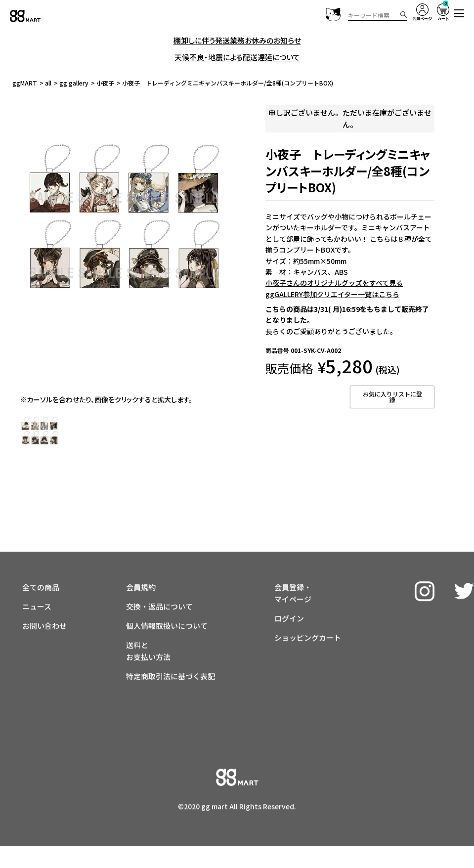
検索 (404, 15)
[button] (459, 13)
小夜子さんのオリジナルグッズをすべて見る (334, 283)
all (48, 83)
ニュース (37, 580)
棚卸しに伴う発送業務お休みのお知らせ (237, 40)
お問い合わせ (44, 599)
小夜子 (105, 83)
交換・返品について (159, 580)
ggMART (25, 83)
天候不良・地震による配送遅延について (237, 57)
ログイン (289, 592)
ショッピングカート (308, 611)
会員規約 (141, 561)
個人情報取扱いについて (167, 599)
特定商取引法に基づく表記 (171, 650)
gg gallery (74, 83)
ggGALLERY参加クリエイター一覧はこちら (332, 294)
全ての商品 (41, 561)
